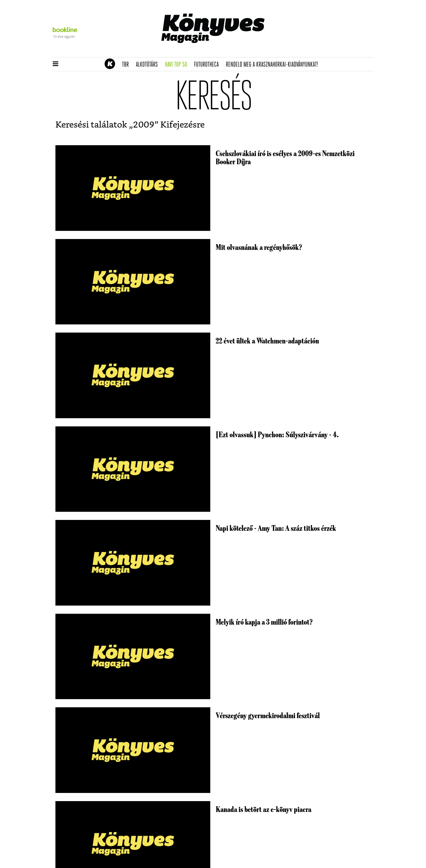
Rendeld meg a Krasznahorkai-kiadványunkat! (274, 65)
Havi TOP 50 (178, 65)
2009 (144, 125)
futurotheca (208, 65)
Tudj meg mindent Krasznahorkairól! (306, 51)
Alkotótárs (149, 65)
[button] (56, 64)
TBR (127, 65)
